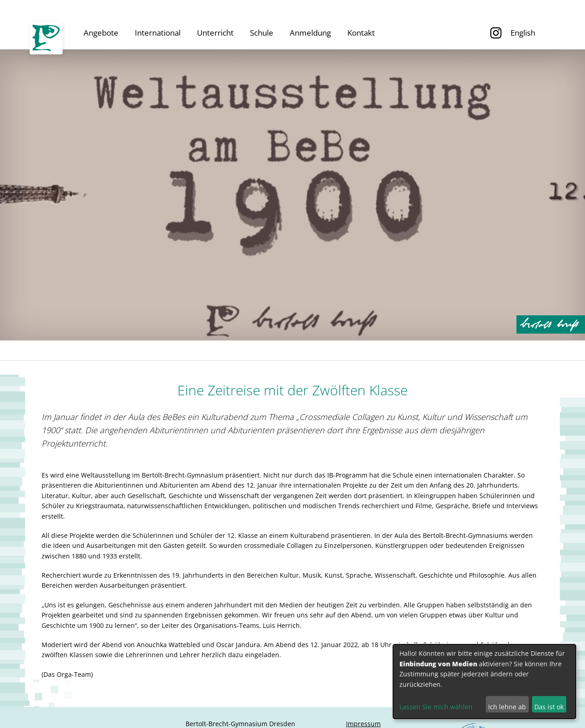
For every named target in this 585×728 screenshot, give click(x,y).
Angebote (101, 33)
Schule (262, 33)
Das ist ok (549, 707)
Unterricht (215, 33)
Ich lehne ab (507, 707)
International (158, 33)
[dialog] (484, 682)
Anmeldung (310, 33)
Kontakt (361, 33)
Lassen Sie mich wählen (436, 707)
